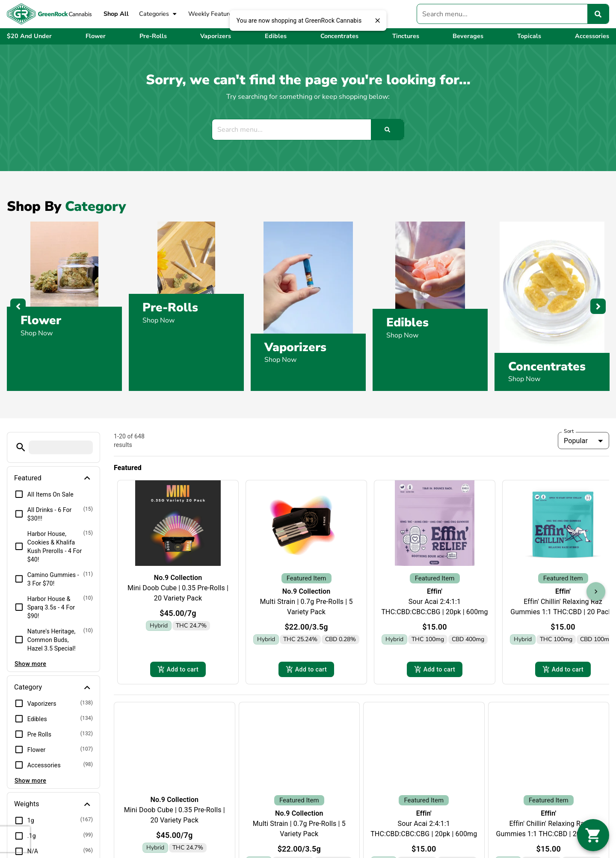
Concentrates (547, 367)
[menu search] (61, 447)
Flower (41, 320)
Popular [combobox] (576, 441)
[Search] (598, 14)
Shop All (116, 14)
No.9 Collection (178, 578)
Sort (569, 431)
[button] (21, 447)
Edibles (407, 322)
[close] (377, 21)
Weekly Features (212, 14)
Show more (30, 664)
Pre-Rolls (170, 308)
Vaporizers (295, 347)
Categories (158, 14)
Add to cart (178, 656)
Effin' (435, 580)
